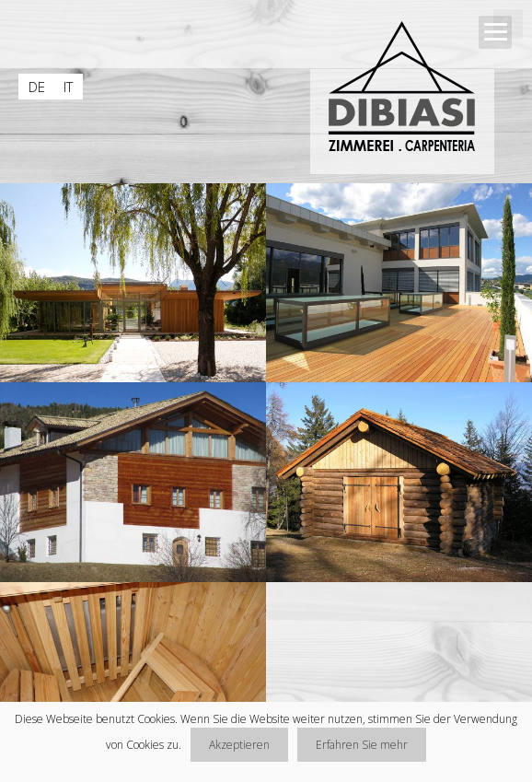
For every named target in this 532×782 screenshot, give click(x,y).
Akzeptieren (239, 745)
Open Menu (495, 32)
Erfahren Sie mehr (362, 745)
